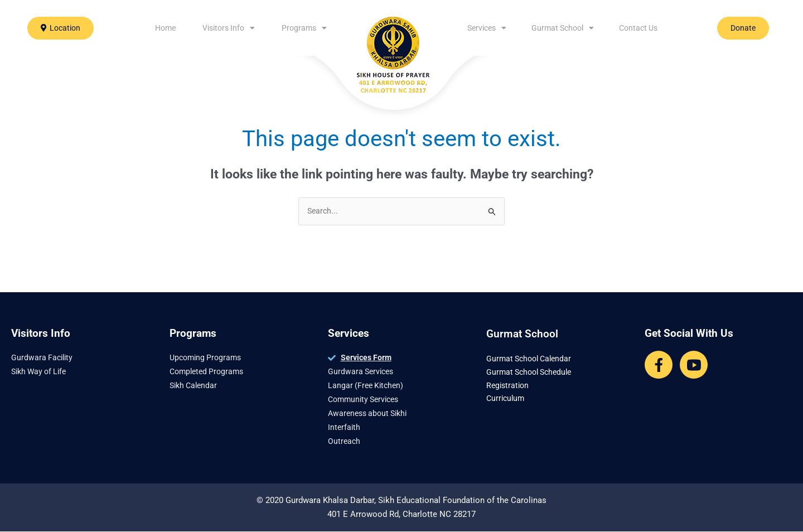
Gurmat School (563, 28)
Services (487, 28)
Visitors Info (229, 28)
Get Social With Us (689, 334)
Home (165, 28)
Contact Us (638, 28)
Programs (304, 28)
